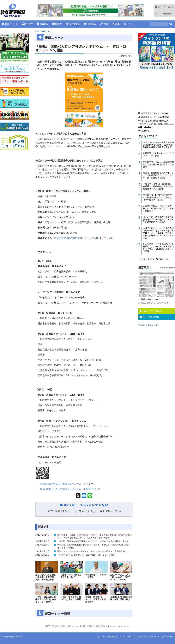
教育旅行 (90, 24)
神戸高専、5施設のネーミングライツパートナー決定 (159, 155)
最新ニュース (10, 24)
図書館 (57, 24)
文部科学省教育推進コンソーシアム (78, 238)
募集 (116, 24)
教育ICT (27, 24)
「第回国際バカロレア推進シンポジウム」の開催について (69, 489)
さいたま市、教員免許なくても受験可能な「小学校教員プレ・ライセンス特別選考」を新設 (158, 220)
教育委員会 (73, 24)
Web (166, 124)
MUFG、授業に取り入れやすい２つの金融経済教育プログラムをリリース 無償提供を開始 (158, 175)
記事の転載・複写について (149, 637)
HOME (103, 637)
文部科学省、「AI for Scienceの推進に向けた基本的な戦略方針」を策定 (159, 164)
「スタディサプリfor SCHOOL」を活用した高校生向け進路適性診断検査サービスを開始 (158, 187)
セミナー (129, 24)
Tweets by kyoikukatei (148, 325)
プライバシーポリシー (127, 637)
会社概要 (111, 637)
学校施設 (42, 24)
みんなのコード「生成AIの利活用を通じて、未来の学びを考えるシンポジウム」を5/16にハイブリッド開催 (158, 248)
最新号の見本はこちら (149, 299)
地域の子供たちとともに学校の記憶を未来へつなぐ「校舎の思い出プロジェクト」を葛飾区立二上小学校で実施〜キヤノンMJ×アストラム (158, 233)
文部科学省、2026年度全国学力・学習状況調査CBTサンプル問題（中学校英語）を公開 (159, 197)
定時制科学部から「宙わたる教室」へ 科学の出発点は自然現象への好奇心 (158, 208)
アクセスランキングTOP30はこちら (155, 259)
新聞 (160, 124)
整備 (104, 24)
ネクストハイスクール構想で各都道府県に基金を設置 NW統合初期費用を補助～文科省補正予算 (158, 145)
